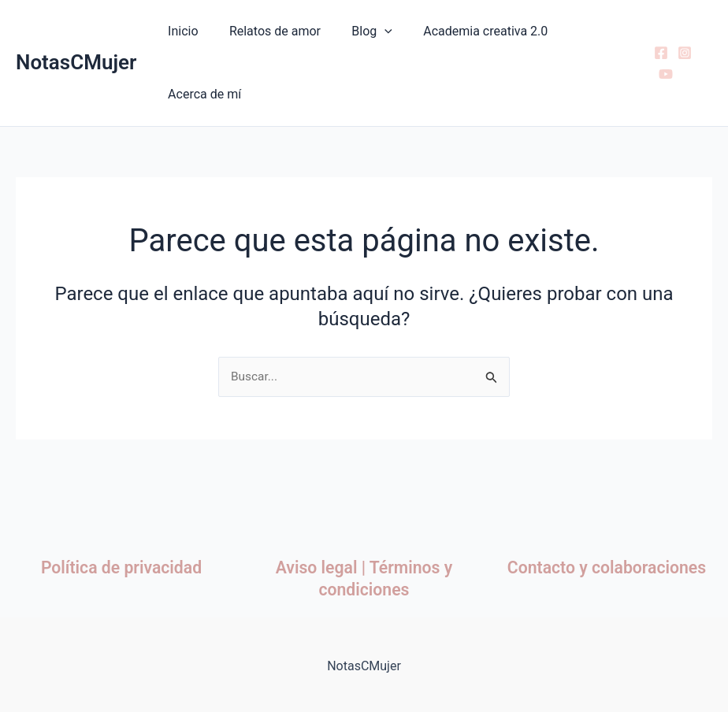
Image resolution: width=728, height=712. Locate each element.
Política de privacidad (121, 567)
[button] (370, 32)
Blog (358, 32)
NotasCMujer (76, 62)
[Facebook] (659, 53)
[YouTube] (663, 74)
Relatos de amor (266, 31)
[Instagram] (682, 53)
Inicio (180, 31)
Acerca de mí (201, 94)
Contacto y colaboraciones (607, 567)
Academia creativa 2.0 (466, 31)
